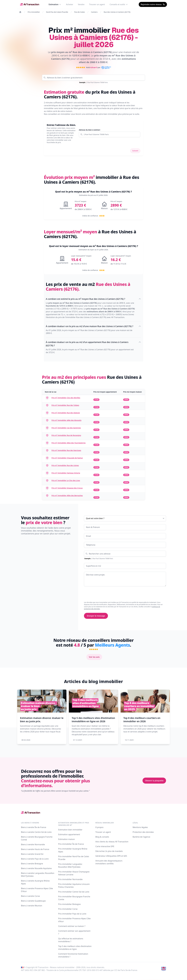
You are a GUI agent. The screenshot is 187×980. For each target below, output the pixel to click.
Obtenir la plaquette (154, 781)
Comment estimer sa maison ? (72, 926)
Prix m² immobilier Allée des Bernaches (67, 495)
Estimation (55, 4)
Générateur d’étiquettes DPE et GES (111, 856)
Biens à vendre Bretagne (32, 864)
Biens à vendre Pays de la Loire (35, 859)
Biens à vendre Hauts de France (35, 849)
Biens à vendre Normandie (33, 844)
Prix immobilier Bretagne (69, 904)
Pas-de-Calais (80, 12)
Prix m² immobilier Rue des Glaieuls (66, 413)
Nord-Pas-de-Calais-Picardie (57, 12)
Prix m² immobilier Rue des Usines (65, 465)
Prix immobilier (34, 12)
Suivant (135, 151)
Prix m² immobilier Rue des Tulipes (65, 405)
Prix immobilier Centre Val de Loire (74, 892)
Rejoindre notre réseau (153, 4)
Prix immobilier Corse (68, 909)
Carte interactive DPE (105, 846)
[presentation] (102, 594)
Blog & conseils (102, 837)
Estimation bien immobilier (70, 830)
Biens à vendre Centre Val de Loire (36, 832)
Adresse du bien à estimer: (90, 130)
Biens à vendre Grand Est (32, 854)
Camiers (94, 12)
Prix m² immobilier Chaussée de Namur (67, 458)
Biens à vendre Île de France (34, 827)
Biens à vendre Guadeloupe (33, 901)
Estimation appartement (69, 834)
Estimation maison (66, 839)
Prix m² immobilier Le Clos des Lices (66, 480)
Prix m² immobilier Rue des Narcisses (66, 450)
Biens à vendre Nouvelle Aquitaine (36, 868)
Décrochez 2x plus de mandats (109, 851)
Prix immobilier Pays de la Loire (72, 914)
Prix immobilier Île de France (71, 844)
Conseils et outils (119, 4)
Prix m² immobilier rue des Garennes (66, 428)
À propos (99, 827)
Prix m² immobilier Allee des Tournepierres (69, 443)
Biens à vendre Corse (30, 896)
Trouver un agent (97, 4)
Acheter (70, 4)
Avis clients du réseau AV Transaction (112, 842)
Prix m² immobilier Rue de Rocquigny (66, 435)
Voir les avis (94, 657)
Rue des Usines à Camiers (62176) (117, 12)
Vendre (81, 4)
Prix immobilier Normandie (70, 879)
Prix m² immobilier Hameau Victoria (66, 473)
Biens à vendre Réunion (32, 906)
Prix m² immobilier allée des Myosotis (66, 420)
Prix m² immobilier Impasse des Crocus (67, 488)
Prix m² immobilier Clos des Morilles (66, 398)
